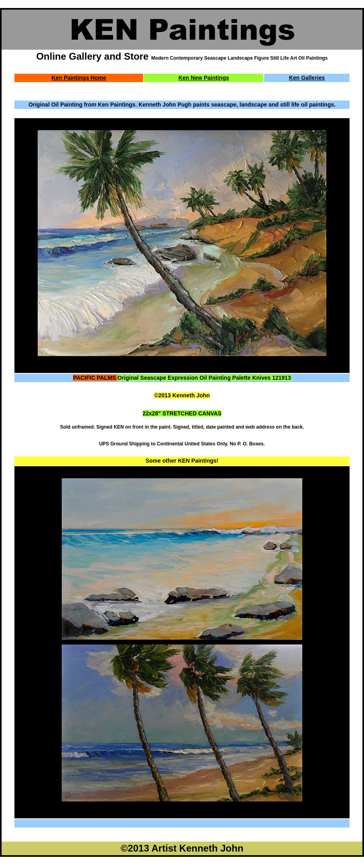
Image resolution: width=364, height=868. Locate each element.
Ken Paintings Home (79, 78)
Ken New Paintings (204, 78)
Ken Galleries (307, 78)
